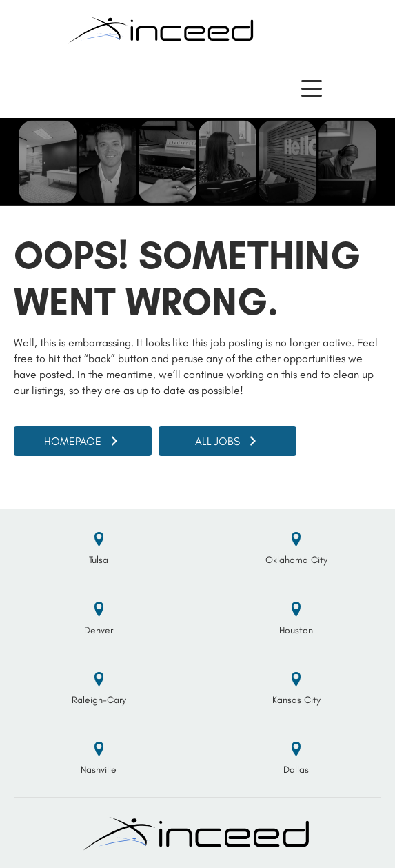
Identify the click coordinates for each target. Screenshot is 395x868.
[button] (312, 89)
